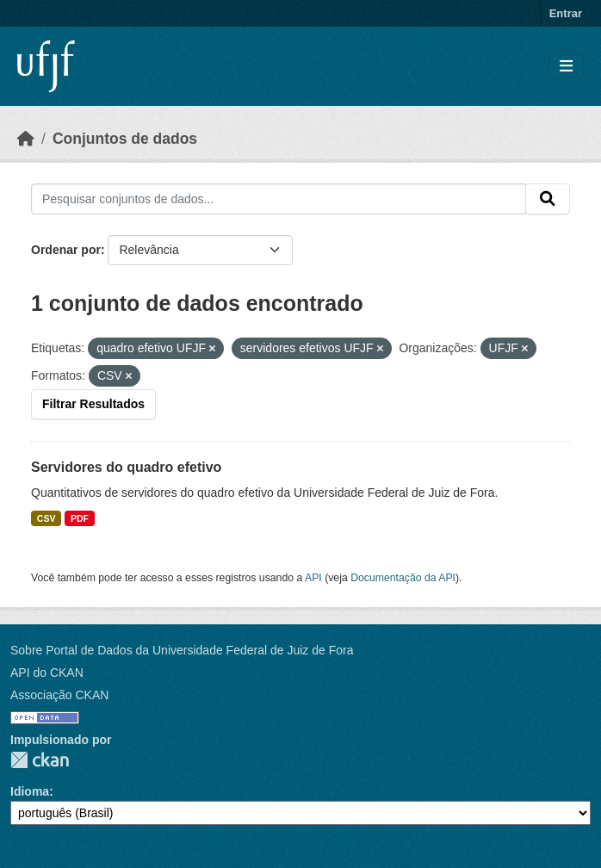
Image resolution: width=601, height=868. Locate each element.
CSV (46, 518)
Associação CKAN (59, 695)
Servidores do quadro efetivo (126, 467)
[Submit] (548, 199)
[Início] (26, 139)
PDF (80, 518)
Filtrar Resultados (93, 404)
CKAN (40, 760)
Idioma (30, 791)
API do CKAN (47, 673)
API (313, 578)
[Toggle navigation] (566, 67)
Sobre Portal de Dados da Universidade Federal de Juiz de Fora (182, 650)
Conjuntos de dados (125, 139)
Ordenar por (66, 250)
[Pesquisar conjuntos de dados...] (279, 199)
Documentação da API (403, 578)
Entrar (566, 13)
